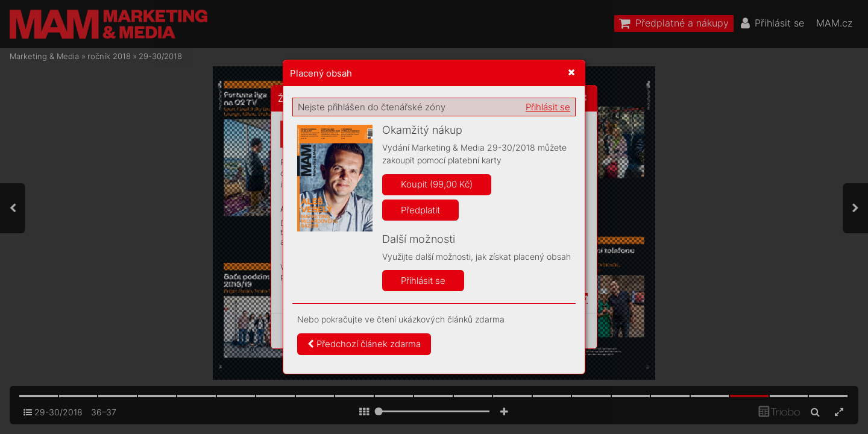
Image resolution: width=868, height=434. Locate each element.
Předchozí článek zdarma (364, 344)
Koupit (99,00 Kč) (437, 184)
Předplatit (420, 210)
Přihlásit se (548, 107)
